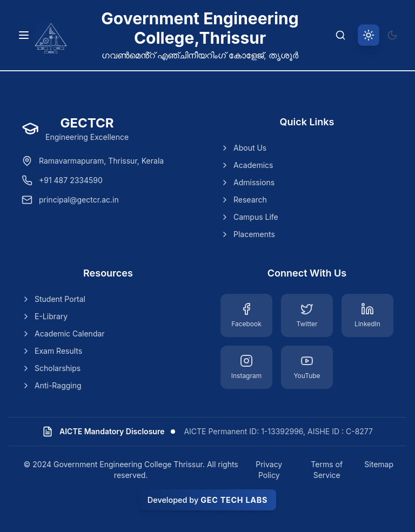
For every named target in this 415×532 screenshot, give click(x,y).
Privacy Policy (269, 470)
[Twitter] (307, 315)
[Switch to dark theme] (392, 35)
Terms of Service (327, 470)
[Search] (340, 35)
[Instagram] (246, 367)
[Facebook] (246, 315)
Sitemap (379, 464)
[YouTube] (307, 367)
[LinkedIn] (367, 315)
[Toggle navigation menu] (24, 35)
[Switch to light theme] (369, 35)
